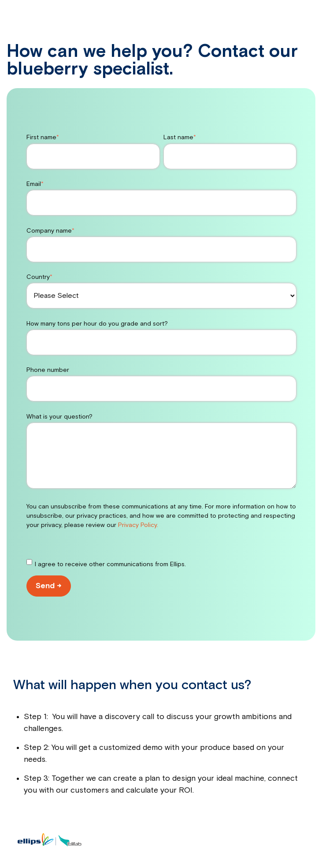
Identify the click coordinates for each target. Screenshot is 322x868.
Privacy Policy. (138, 525)
